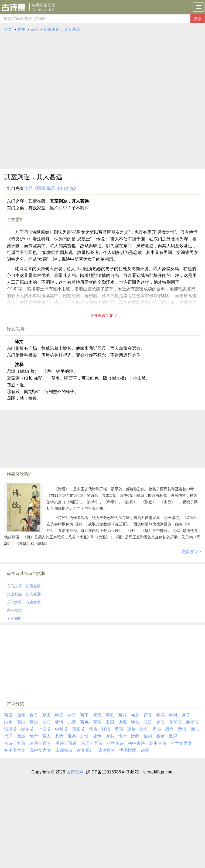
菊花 (160, 715)
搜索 (198, 19)
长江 (46, 722)
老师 (59, 736)
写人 (46, 736)
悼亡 (34, 736)
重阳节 (78, 729)
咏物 (21, 715)
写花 (122, 715)
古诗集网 (75, 772)
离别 (131, 729)
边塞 (122, 722)
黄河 (59, 722)
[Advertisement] (64, 102)
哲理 (8, 736)
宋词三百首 (92, 743)
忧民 (135, 736)
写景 (8, 715)
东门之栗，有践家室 (24, 602)
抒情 (106, 729)
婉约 (148, 736)
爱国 (119, 729)
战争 (97, 736)
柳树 (173, 715)
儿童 (72, 722)
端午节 (28, 729)
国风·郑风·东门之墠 (55, 188)
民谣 (173, 736)
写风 (110, 715)
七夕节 (45, 729)
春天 (34, 715)
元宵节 (175, 722)
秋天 (59, 715)
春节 (160, 722)
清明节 (11, 729)
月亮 (186, 715)
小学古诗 (115, 743)
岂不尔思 (14, 610)
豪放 (160, 736)
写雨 (84, 715)
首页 (8, 29)
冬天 (72, 715)
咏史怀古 (107, 750)
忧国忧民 (128, 750)
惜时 (122, 736)
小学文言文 (181, 743)
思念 (169, 729)
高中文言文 (40, 750)
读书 (110, 736)
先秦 (21, 29)
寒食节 (192, 722)
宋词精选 (64, 750)
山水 (8, 722)
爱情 (182, 729)
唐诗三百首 (66, 743)
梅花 (135, 715)
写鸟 (84, 722)
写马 (97, 722)
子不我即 (14, 618)
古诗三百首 (40, 743)
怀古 (93, 729)
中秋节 (61, 729)
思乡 (157, 729)
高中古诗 (158, 743)
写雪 (97, 715)
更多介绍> (191, 552)
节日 (148, 722)
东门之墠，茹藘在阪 (24, 586)
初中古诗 (136, 743)
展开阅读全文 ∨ (104, 315)
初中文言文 (15, 750)
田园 (110, 722)
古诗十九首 (15, 743)
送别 (144, 729)
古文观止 (85, 750)
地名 (135, 722)
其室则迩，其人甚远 (62, 29)
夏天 (46, 715)
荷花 (148, 715)
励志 (195, 729)
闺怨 (21, 736)
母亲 (72, 736)
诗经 (35, 29)
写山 (21, 722)
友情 (84, 736)
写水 (34, 722)
